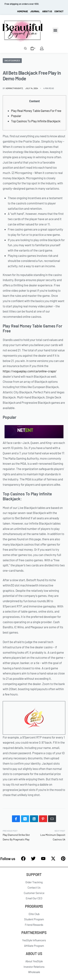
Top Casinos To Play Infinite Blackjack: (36, 121)
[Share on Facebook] (16, 819)
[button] (55, 30)
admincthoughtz (14, 88)
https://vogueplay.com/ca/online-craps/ (30, 371)
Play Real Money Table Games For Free (36, 111)
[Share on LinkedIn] (34, 819)
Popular (16, 116)
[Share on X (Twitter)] (25, 819)
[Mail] (52, 819)
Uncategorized (12, 61)
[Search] (25, 48)
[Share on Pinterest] (43, 819)
